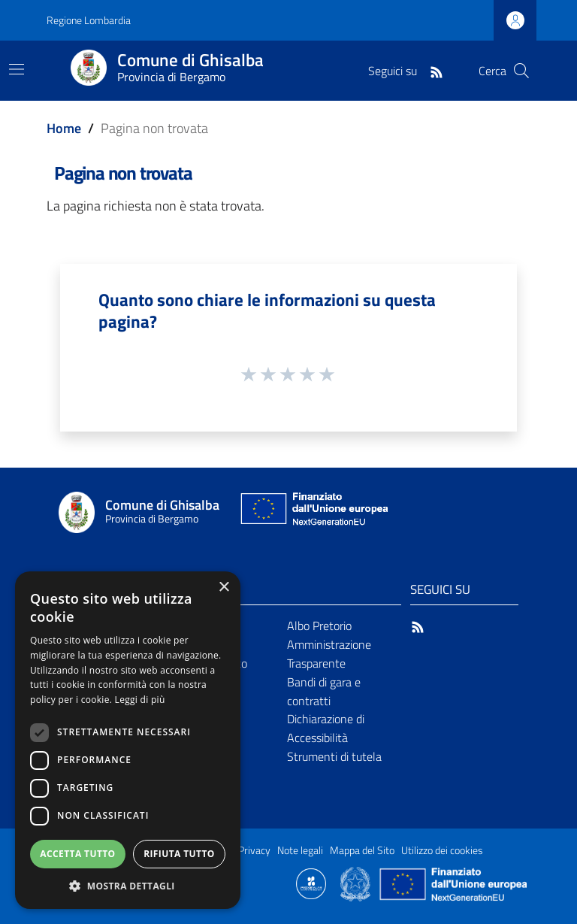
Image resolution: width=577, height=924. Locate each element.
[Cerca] (521, 71)
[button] (128, 886)
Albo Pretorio (319, 626)
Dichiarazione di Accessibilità (326, 728)
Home (64, 128)
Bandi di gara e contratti (324, 691)
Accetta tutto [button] (77, 854)
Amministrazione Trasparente (329, 654)
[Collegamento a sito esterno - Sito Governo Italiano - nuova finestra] (356, 883)
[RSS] (437, 71)
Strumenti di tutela (334, 756)
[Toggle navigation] (17, 69)
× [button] (224, 588)
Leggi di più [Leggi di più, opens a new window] (140, 700)
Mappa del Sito (362, 850)
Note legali (300, 850)
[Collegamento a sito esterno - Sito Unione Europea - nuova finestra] (313, 512)
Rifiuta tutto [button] (179, 854)
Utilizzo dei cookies (442, 850)
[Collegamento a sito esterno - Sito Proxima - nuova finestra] (311, 883)
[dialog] (128, 740)
